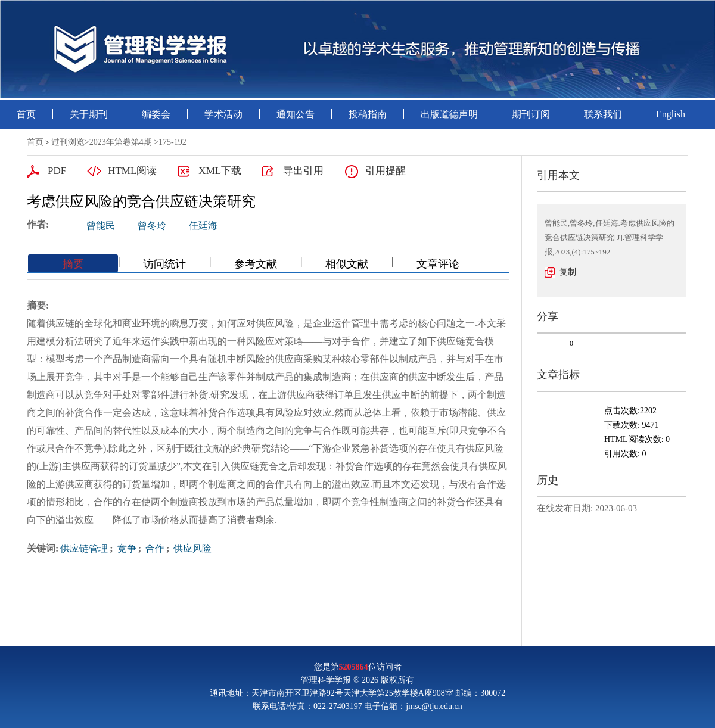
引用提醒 (386, 171)
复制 (568, 272)
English (671, 114)
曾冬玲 (152, 225)
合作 (154, 548)
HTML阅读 (132, 171)
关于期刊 (89, 114)
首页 (26, 114)
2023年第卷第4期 (121, 142)
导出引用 (303, 171)
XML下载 (220, 171)
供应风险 (191, 548)
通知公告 (296, 114)
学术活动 (223, 114)
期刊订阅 (531, 114)
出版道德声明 (449, 114)
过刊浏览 (68, 142)
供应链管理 (84, 548)
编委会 (156, 114)
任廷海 (203, 225)
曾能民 (101, 225)
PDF (57, 171)
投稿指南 (368, 114)
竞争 (126, 548)
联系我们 (603, 114)
